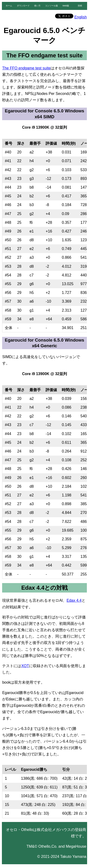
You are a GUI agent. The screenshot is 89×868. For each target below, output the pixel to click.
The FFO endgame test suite (26, 68)
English (80, 17)
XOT (25, 666)
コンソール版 (52, 6)
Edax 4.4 (74, 600)
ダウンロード (23, 6)
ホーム (9, 6)
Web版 (66, 6)
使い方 (37, 6)
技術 (80, 6)
